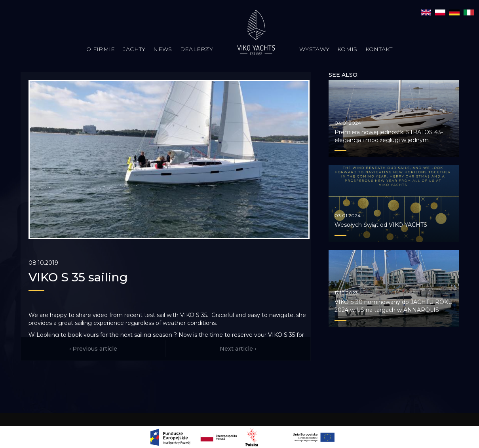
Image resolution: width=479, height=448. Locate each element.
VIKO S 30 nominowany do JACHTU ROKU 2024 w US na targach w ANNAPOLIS (393, 306)
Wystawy (314, 49)
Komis (347, 49)
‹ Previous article (93, 349)
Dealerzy (197, 49)
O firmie (101, 49)
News (163, 49)
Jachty (134, 49)
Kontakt (379, 49)
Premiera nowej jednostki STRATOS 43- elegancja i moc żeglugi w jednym (389, 136)
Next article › (238, 349)
